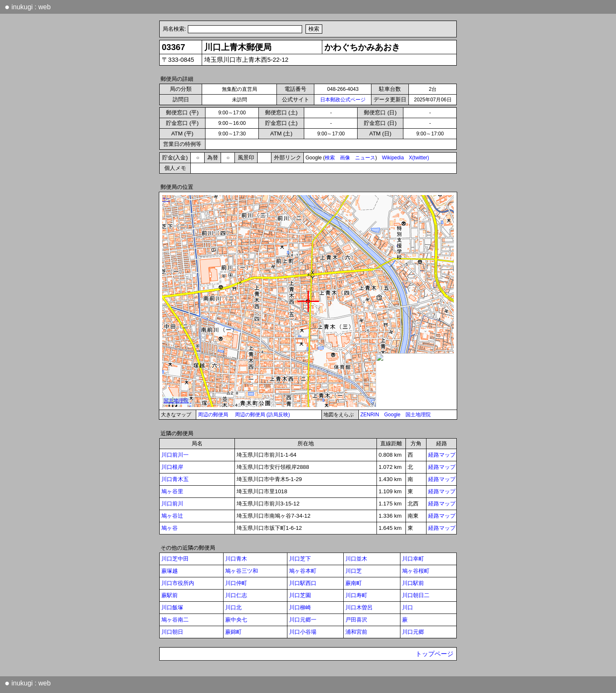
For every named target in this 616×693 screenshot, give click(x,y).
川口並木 (356, 559)
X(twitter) (419, 158)
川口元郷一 (303, 620)
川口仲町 (236, 583)
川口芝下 (300, 559)
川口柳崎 (300, 607)
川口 (408, 607)
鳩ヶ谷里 (172, 491)
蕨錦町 (233, 632)
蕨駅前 (170, 595)
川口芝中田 (175, 559)
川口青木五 (175, 479)
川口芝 (354, 571)
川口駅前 (413, 583)
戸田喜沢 (356, 620)
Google (392, 415)
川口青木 (236, 559)
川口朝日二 (416, 595)
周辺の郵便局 (213, 415)
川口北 (233, 607)
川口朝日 (172, 632)
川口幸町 (413, 559)
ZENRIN (370, 415)
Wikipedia (393, 158)
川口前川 (172, 504)
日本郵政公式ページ (343, 100)
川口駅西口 (303, 583)
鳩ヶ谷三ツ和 (242, 571)
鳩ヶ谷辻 (172, 516)
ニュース (365, 158)
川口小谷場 (303, 632)
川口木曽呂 (359, 607)
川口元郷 (413, 632)
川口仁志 (236, 595)
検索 (330, 158)
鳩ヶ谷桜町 (416, 571)
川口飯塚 (172, 607)
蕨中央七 (236, 620)
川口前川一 (175, 455)
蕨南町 (354, 583)
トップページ (434, 654)
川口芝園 (300, 595)
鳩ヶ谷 (170, 528)
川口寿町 (356, 595)
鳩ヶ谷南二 (175, 620)
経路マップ (442, 455)
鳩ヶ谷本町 (303, 571)
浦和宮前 (356, 632)
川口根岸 (172, 467)
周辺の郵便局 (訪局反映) (262, 415)
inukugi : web (28, 7)
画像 (345, 158)
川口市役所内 (178, 583)
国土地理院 (418, 415)
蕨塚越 (170, 571)
